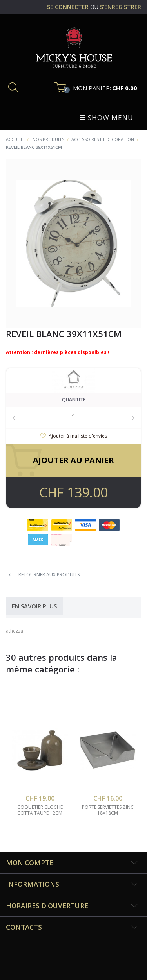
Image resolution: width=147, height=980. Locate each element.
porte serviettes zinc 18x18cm (108, 810)
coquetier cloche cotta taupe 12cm (40, 810)
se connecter (69, 7)
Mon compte (30, 863)
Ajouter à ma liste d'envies (77, 436)
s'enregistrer (121, 7)
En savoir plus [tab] (34, 606)
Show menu (106, 117)
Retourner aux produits (44, 575)
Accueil (15, 139)
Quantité (74, 400)
